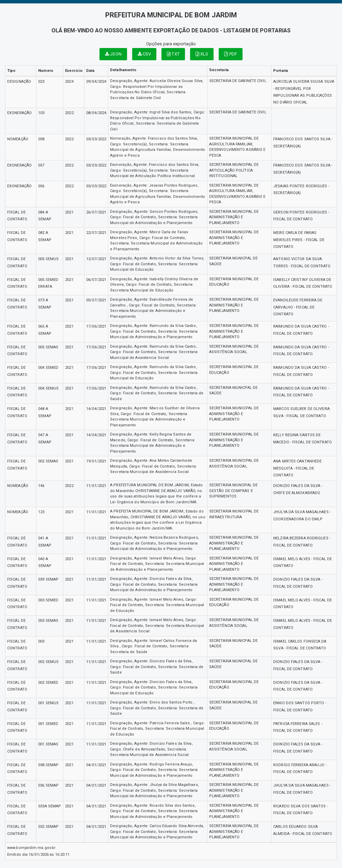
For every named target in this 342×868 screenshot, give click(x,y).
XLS (202, 54)
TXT (173, 54)
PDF (231, 54)
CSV (144, 54)
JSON (113, 54)
